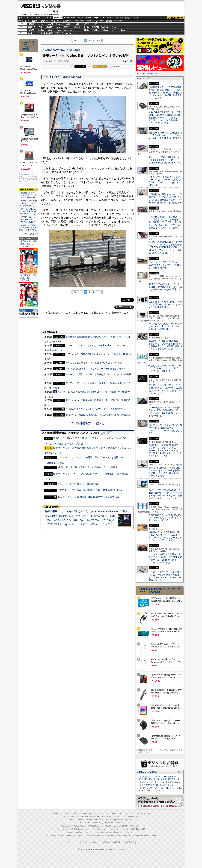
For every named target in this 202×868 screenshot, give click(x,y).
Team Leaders (102, 829)
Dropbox (77, 30)
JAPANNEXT (50, 33)
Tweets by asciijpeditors (147, 74)
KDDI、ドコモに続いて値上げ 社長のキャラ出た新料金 (88, 467)
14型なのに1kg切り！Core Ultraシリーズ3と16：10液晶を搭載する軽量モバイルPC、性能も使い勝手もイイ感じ (165, 472)
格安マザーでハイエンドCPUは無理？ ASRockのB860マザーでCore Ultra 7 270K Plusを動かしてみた (165, 429)
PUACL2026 (118, 21)
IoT (32, 18)
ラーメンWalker (51, 835)
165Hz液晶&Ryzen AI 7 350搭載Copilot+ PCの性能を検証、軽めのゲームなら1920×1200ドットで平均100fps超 (165, 412)
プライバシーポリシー (91, 842)
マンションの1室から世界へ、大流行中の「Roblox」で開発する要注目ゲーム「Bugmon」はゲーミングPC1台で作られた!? (165, 558)
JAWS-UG (81, 820)
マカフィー (32, 33)
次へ (99, 41)
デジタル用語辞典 (97, 832)
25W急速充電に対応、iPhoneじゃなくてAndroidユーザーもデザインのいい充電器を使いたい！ (165, 326)
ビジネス (40, 18)
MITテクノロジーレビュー (124, 832)
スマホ (116, 18)
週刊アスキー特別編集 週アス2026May (29, 244)
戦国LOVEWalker (150, 835)
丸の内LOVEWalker (136, 835)
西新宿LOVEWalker (93, 835)
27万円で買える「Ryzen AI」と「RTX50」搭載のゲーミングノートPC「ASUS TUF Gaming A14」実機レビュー (105, 524)
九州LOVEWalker (121, 835)
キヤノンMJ (41, 33)
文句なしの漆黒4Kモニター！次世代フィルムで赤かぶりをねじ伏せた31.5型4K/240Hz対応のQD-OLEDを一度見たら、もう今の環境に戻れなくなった (165, 247)
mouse (41, 24)
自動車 (80, 18)
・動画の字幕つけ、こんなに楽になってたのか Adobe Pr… (28, 195)
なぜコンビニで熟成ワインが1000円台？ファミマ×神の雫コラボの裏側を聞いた (165, 265)
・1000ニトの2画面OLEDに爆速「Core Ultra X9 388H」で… (28, 211)
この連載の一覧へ (87, 423)
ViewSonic (105, 27)
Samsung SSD (68, 826)
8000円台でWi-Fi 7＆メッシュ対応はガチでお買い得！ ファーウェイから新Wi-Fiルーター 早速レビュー (165, 288)
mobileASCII (110, 832)
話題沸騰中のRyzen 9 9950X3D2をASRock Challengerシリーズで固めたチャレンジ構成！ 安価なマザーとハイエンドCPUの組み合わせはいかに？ (165, 93)
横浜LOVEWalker (79, 835)
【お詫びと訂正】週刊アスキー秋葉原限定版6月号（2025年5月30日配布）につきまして (160, 784)
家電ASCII (44, 21)
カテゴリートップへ (124, 307)
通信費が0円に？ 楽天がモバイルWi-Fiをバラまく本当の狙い (95, 409)
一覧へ (179, 772)
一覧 (89, 67)
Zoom (123, 30)
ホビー (88, 18)
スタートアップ (125, 18)
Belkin (114, 27)
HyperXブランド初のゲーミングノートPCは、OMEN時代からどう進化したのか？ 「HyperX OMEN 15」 (164, 181)
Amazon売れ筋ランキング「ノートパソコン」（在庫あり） (28, 46)
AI (28, 18)
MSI (77, 24)
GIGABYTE (59, 27)
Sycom (59, 24)
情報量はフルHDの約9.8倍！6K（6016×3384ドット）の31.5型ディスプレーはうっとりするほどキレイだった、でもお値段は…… (165, 536)
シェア (70, 66)
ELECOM (31, 27)
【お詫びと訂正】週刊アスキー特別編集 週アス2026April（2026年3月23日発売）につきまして (159, 778)
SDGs (102, 21)
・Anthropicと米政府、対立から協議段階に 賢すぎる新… (28, 228)
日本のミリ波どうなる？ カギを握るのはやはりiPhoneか (94, 363)
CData (86, 30)
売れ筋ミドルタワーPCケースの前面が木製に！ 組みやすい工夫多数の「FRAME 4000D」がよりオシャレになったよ (165, 389)
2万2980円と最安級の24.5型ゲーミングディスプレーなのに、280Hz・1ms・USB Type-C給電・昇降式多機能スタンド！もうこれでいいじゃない (165, 450)
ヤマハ (114, 30)
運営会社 (107, 842)
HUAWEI (96, 27)
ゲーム (136, 18)
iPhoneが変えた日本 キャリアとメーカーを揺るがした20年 (96, 369)
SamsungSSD (66, 27)
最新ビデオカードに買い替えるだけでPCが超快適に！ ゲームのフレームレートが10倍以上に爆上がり (165, 137)
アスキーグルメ (56, 21)
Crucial (86, 27)
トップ (21, 18)
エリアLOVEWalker (64, 835)
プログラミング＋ (115, 829)
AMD (41, 27)
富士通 (32, 24)
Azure (59, 30)
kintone (50, 30)
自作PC (97, 18)
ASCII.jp (30, 6)
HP (96, 24)
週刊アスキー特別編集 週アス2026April (29, 278)
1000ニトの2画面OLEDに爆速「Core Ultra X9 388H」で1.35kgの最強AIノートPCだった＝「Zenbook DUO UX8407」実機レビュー (115, 520)
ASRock (77, 27)
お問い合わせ (119, 842)
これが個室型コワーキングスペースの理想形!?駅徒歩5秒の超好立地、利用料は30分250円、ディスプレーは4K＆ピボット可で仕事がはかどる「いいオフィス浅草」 (165, 222)
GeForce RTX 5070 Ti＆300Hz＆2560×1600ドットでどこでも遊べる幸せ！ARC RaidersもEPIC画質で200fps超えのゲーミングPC (165, 494)
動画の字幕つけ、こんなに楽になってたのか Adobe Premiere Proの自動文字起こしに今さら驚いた (99, 511)
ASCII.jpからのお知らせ (147, 772)
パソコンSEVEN (68, 24)
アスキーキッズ (24, 21)
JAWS (31, 30)
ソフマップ (59, 33)
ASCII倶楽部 (176, 18)
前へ (76, 41)
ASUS (86, 24)
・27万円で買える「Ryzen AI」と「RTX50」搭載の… (28, 220)
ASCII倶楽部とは (31, 234)
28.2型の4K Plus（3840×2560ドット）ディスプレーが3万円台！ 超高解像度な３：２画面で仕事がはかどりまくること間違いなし (165, 345)
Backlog (96, 30)
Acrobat (41, 30)
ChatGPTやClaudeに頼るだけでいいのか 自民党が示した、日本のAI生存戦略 (87, 516)
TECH (49, 18)
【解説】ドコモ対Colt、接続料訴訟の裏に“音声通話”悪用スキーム (92, 490)
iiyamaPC (50, 24)
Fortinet (105, 30)
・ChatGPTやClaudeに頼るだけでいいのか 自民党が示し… (28, 203)
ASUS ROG (50, 27)
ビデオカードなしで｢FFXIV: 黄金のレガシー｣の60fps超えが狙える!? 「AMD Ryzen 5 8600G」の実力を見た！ (165, 576)
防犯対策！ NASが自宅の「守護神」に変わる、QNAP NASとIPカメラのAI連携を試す (165, 304)
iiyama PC (97, 817)
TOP (53, 813)
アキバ (109, 18)
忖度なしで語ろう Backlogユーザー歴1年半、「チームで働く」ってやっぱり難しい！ (165, 368)
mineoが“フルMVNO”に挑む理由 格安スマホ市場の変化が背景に (98, 415)
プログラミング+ (93, 21)
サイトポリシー (73, 842)
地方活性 (109, 21)
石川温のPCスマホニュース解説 (59, 50)
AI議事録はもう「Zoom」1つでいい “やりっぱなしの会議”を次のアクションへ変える (165, 517)
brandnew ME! (68, 33)
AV (103, 18)
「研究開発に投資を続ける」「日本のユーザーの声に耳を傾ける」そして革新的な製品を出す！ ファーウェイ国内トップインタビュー (165, 198)
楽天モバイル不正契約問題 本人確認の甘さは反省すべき (88, 497)
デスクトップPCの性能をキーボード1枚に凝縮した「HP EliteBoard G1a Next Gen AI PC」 (165, 160)
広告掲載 (131, 842)
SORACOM (92, 826)
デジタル (51, 6)
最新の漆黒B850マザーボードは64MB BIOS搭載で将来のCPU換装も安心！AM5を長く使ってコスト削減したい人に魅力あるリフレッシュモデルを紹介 (165, 118)
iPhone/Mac (70, 18)
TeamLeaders (80, 21)
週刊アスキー (68, 21)
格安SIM (35, 21)
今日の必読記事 (73, 832)
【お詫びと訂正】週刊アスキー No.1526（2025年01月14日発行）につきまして (160, 789)
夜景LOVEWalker (108, 835)
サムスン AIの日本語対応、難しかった (78, 484)
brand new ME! (117, 823)
